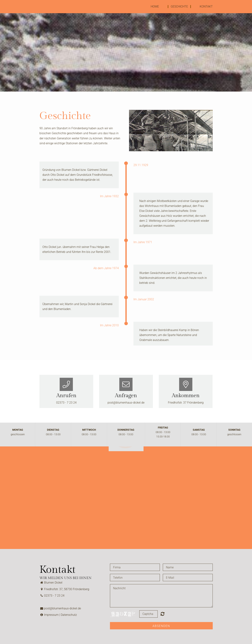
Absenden (161, 626)
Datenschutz (69, 615)
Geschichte (179, 7)
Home (155, 7)
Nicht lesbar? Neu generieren (163, 614)
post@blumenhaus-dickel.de (126, 403)
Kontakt (206, 7)
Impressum (51, 615)
